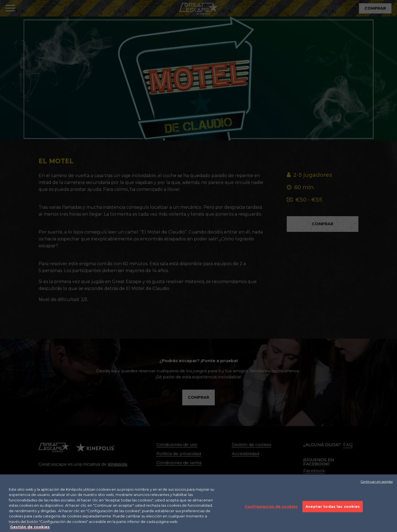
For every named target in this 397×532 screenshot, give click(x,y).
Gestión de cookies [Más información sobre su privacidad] (30, 528)
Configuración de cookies (271, 508)
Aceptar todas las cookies (333, 508)
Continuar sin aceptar (377, 483)
